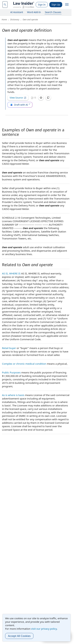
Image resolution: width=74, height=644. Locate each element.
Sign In (42, 5)
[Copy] (48, 98)
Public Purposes (11, 372)
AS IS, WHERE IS (11, 273)
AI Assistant (17, 12)
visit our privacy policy (44, 629)
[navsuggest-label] (5, 5)
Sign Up (56, 5)
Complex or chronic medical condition (24, 364)
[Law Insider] (24, 5)
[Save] (41, 98)
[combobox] (5, 5)
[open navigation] (67, 5)
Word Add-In (34, 12)
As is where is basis (13, 395)
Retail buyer (9, 348)
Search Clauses (53, 12)
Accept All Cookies (19, 636)
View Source (18, 98)
